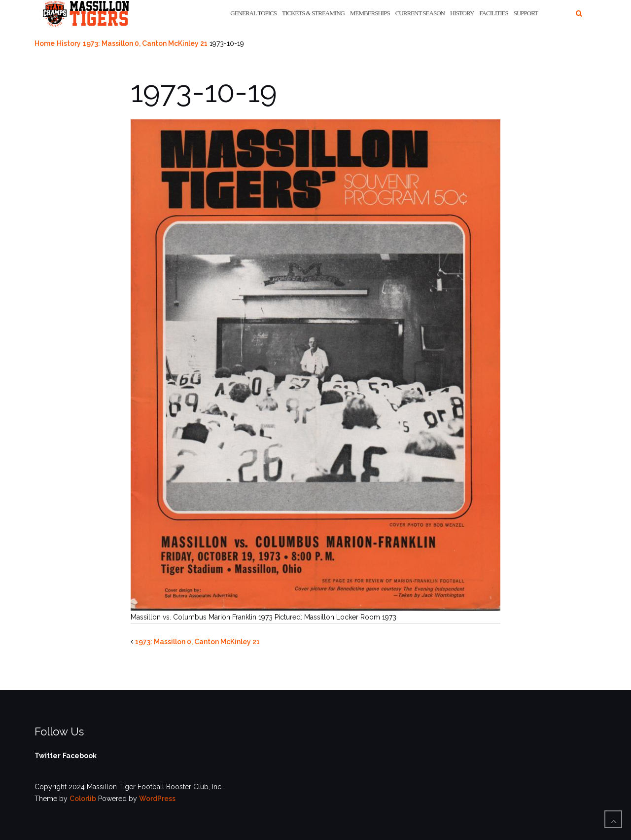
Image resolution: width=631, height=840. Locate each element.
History (462, 13)
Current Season (420, 13)
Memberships (370, 13)
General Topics (253, 13)
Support (526, 13)
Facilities (493, 13)
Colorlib (83, 799)
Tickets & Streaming (313, 13)
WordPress (157, 799)
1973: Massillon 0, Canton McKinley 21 (145, 43)
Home (45, 43)
